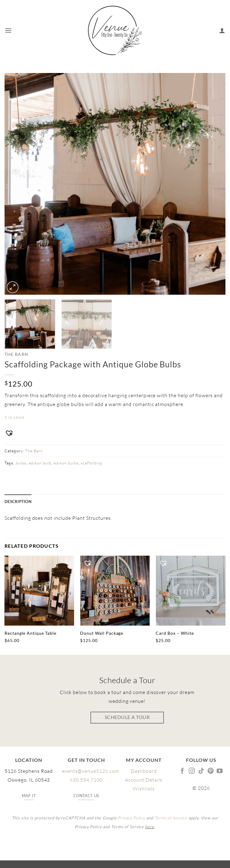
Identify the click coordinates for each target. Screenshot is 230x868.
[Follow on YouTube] (220, 771)
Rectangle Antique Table (30, 633)
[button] (8, 30)
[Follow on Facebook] (183, 771)
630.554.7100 (86, 780)
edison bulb (40, 463)
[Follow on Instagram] (192, 771)
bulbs (21, 463)
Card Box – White (175, 633)
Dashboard (144, 771)
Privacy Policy (131, 818)
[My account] (222, 30)
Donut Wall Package (102, 633)
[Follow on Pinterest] (211, 771)
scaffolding (91, 463)
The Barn (16, 354)
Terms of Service (171, 818)
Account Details (144, 780)
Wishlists (144, 789)
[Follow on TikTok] (201, 771)
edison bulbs (66, 463)
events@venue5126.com (91, 771)
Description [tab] (18, 502)
